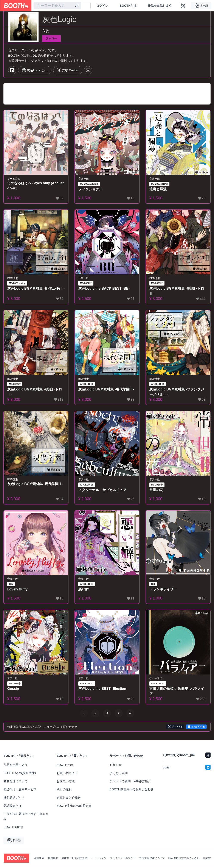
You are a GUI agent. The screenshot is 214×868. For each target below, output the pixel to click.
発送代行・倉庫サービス (20, 790)
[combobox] (57, 6)
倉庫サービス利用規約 (74, 858)
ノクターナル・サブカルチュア (102, 490)
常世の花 (156, 490)
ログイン (102, 6)
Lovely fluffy (17, 589)
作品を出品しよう (160, 6)
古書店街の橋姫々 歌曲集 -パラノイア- (177, 691)
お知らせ (116, 765)
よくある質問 (119, 773)
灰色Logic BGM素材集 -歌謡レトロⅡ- (177, 291)
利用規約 (53, 858)
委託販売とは (12, 806)
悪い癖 (84, 589)
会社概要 (39, 858)
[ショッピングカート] (183, 6)
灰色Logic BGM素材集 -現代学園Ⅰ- (35, 484)
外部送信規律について (152, 858)
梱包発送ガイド (14, 798)
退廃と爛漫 (158, 189)
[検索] (77, 6)
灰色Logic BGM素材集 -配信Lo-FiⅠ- (35, 291)
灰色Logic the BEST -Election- (103, 689)
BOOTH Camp (13, 827)
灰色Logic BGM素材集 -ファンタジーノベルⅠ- (177, 392)
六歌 (45, 31)
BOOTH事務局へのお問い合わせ (132, 790)
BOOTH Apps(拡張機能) (20, 773)
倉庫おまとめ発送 (69, 798)
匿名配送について (16, 781)
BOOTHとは (128, 6)
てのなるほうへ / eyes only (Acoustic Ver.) (36, 186)
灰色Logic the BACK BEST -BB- (104, 289)
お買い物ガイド (67, 773)
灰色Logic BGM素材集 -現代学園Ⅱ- (106, 389)
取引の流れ (64, 790)
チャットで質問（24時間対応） (131, 781)
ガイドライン (99, 858)
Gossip (13, 689)
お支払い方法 (66, 781)
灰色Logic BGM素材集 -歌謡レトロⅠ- (35, 392)
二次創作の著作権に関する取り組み (26, 816)
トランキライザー (163, 589)
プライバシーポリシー (123, 858)
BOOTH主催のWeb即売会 (74, 806)
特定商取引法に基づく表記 (184, 858)
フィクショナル (90, 189)
